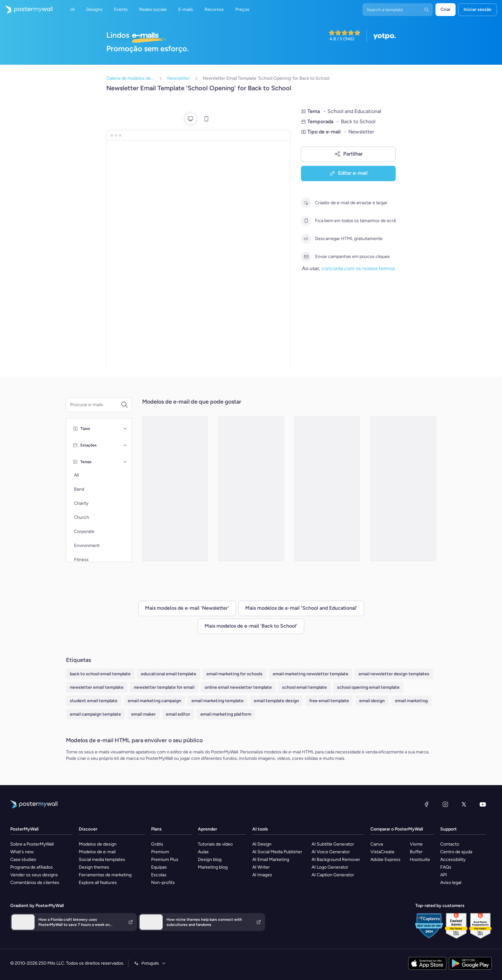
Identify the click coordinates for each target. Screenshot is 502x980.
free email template (329, 701)
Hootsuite (420, 860)
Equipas (159, 867)
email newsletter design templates (394, 674)
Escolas (159, 875)
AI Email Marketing (271, 860)
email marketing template (218, 701)
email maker (143, 714)
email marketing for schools (235, 674)
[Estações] (125, 445)
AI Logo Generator (330, 867)
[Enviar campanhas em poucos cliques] (306, 257)
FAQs (446, 867)
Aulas (203, 852)
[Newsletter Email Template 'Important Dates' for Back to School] (403, 489)
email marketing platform (226, 714)
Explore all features (98, 883)
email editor (178, 714)
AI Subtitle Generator (333, 844)
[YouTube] (483, 804)
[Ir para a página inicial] (26, 10)
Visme (416, 844)
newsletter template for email (164, 687)
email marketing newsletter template (311, 674)
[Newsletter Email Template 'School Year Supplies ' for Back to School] (251, 489)
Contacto (450, 844)
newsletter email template (97, 687)
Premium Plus (165, 860)
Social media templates (102, 860)
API (444, 875)
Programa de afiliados (32, 867)
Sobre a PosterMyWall (32, 844)
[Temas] (125, 462)
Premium (160, 852)
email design (372, 701)
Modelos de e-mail (97, 852)
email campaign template (95, 714)
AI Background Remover (336, 860)
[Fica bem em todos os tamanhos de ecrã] (306, 221)
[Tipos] (125, 429)
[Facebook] (426, 804)
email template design (276, 701)
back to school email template (100, 674)
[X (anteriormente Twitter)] (464, 804)
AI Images (262, 875)
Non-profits (163, 883)
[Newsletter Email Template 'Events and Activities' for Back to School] (175, 489)
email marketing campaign (154, 701)
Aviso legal (451, 883)
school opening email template (368, 687)
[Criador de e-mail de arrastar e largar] (306, 203)
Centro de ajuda (456, 852)
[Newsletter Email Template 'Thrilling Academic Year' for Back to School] (327, 489)
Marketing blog (213, 867)
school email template (304, 687)
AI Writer (261, 867)
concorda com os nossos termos (358, 268)
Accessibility (453, 860)
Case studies (23, 860)
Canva (377, 844)
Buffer (416, 852)
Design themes (94, 867)
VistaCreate (382, 852)
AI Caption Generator (333, 875)
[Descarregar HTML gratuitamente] (306, 239)
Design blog (210, 860)
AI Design (262, 844)
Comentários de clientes (35, 883)
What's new (22, 852)
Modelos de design (98, 844)
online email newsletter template (238, 687)
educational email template (169, 674)
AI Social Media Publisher (277, 852)
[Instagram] (445, 804)
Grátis (157, 844)
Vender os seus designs (34, 875)
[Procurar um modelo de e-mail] (95, 405)
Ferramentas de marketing (105, 875)
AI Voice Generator (331, 852)
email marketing (411, 701)
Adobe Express (385, 860)
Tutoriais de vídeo (215, 844)
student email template (94, 701)
